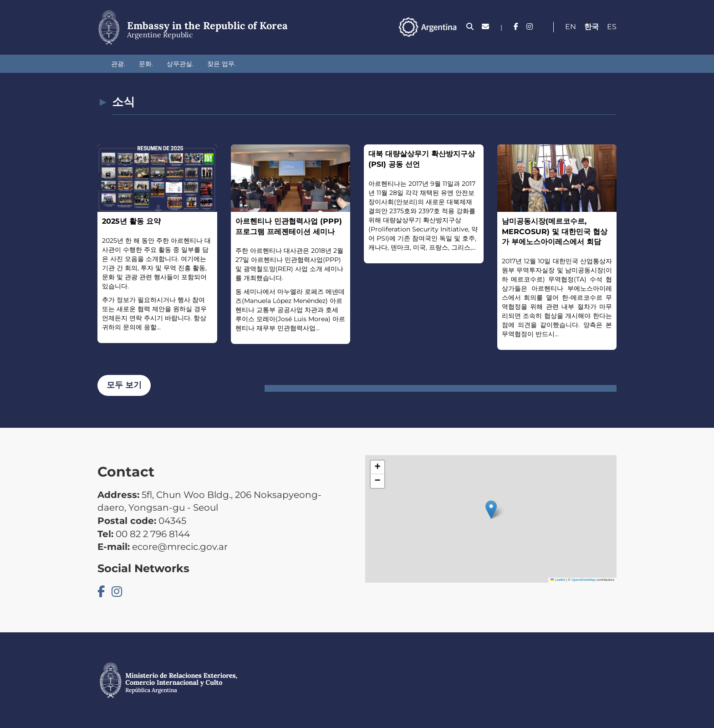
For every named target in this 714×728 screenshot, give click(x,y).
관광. (118, 64)
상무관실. (180, 64)
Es (612, 27)
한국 (592, 27)
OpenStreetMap (584, 580)
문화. (146, 64)
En (571, 27)
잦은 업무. (222, 64)
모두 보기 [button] (124, 385)
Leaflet (558, 580)
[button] (491, 510)
